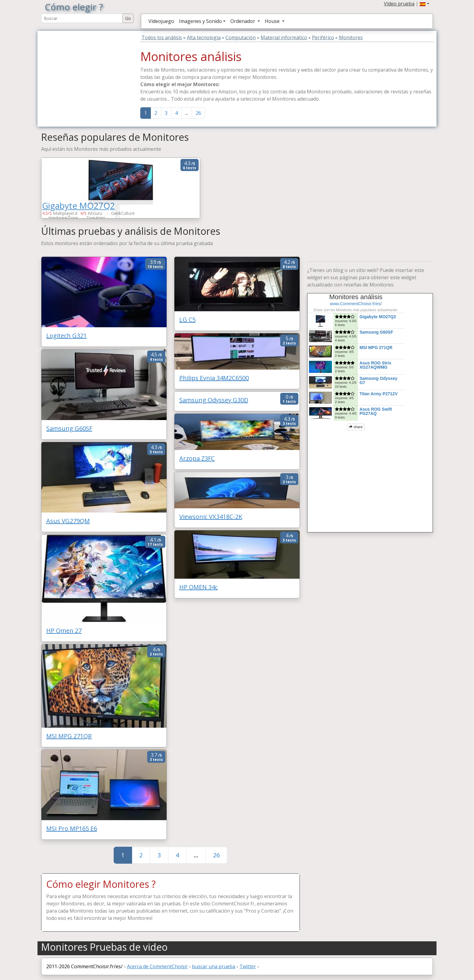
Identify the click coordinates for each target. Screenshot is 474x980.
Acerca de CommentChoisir (157, 966)
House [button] (273, 21)
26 (198, 113)
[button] (424, 4)
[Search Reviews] (82, 18)
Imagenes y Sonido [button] (200, 21)
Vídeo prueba (399, 4)
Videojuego (161, 21)
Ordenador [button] (243, 21)
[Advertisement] (79, 69)
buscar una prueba (214, 966)
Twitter (248, 966)
